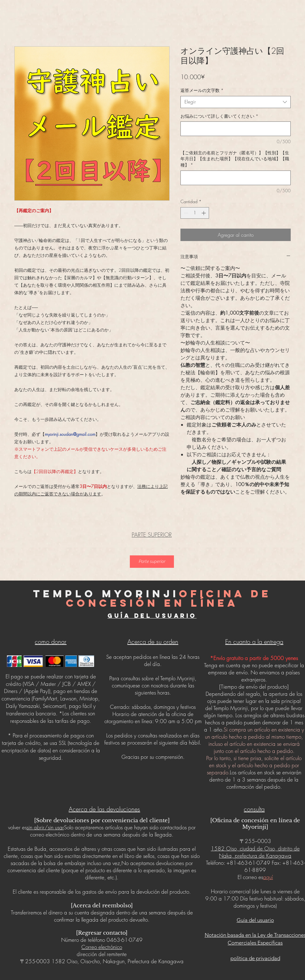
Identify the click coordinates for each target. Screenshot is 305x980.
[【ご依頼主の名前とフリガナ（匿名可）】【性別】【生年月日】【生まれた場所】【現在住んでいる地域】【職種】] (236, 178)
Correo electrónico (102, 947)
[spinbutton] (195, 213)
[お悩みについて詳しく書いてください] (236, 129)
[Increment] (204, 213)
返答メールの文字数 (202, 90)
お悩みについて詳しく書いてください (219, 116)
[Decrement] (185, 213)
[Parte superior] (152, 562)
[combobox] (236, 102)
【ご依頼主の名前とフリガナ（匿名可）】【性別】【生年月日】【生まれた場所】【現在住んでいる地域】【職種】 (235, 159)
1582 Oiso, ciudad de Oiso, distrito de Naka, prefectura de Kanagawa (255, 852)
